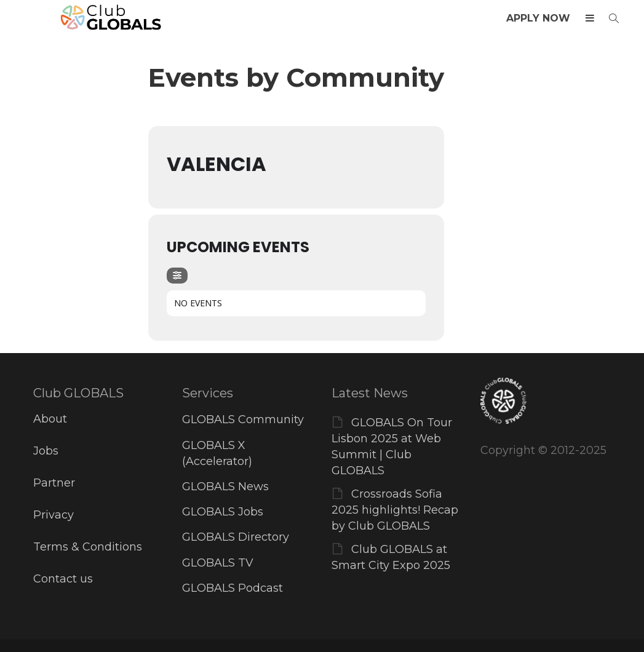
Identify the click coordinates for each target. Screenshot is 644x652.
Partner (54, 483)
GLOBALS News (225, 487)
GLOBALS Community (243, 419)
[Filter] (177, 276)
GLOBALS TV (218, 563)
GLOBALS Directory (236, 537)
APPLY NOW (538, 18)
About (50, 419)
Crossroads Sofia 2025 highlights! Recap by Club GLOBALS (395, 510)
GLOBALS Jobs (223, 512)
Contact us (63, 579)
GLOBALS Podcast (233, 588)
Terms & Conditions (88, 547)
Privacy (54, 515)
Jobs (46, 451)
